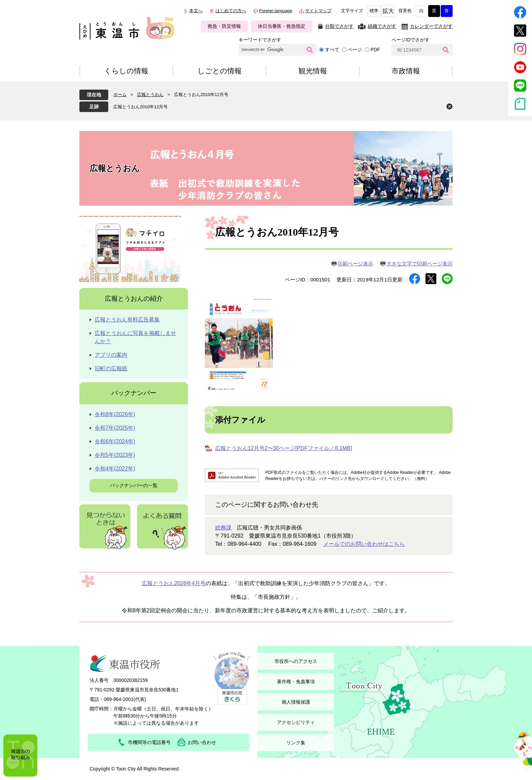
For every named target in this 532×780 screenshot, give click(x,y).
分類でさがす (339, 26)
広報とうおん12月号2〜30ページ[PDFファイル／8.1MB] (284, 448)
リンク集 (296, 743)
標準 (374, 11)
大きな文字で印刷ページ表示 (420, 264)
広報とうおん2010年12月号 (140, 107)
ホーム (120, 95)
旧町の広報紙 (111, 368)
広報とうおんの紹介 (134, 299)
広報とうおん (150, 95)
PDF (375, 50)
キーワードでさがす (260, 40)
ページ (355, 50)
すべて (332, 50)
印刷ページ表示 (355, 264)
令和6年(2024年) (115, 441)
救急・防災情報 (224, 26)
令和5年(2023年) (115, 455)
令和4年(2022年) (115, 469)
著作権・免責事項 (296, 682)
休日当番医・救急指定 (282, 26)
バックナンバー (134, 393)
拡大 (388, 11)
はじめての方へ (231, 11)
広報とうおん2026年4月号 (174, 583)
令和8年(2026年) (115, 414)
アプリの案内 (111, 355)
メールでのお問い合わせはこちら (364, 544)
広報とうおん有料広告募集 (127, 320)
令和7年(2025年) (115, 428)
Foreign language (276, 11)
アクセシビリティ (296, 722)
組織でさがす (382, 26)
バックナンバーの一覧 (134, 485)
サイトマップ (318, 11)
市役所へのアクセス (296, 661)
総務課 (223, 528)
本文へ (196, 11)
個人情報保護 (296, 702)
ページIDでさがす (411, 40)
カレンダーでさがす (431, 26)
